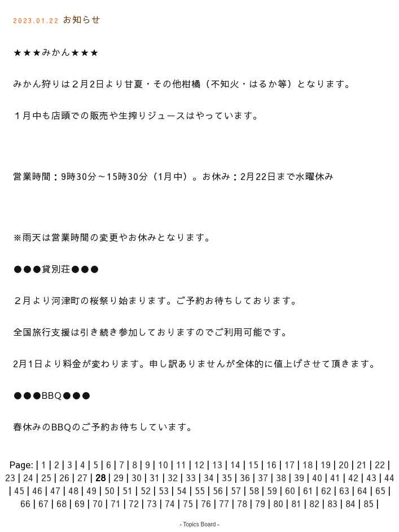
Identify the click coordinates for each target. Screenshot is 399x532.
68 (62, 503)
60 (290, 490)
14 (235, 464)
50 (109, 490)
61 (308, 490)
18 (308, 464)
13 (217, 464)
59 (272, 490)
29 (119, 477)
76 (206, 503)
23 (10, 477)
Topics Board (200, 524)
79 (260, 503)
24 (28, 477)
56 (218, 490)
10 (163, 464)
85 (369, 503)
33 (191, 477)
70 (98, 503)
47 (55, 490)
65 (380, 490)
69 (80, 503)
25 (46, 477)
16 (271, 464)
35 (227, 477)
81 (296, 503)
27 (82, 477)
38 (281, 477)
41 (335, 477)
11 (181, 464)
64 (362, 490)
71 (116, 503)
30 (137, 477)
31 (155, 477)
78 (242, 503)
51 (128, 490)
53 (164, 490)
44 (389, 477)
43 (371, 477)
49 (91, 490)
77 (224, 503)
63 (344, 490)
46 (37, 490)
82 (314, 503)
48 (73, 490)
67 (43, 503)
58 (254, 490)
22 (380, 464)
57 (236, 490)
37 (263, 477)
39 (299, 477)
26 (64, 477)
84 (350, 503)
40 (317, 477)
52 (146, 490)
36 (245, 477)
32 (173, 477)
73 (152, 503)
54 (182, 490)
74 (170, 503)
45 (19, 490)
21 (362, 464)
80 (278, 503)
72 (134, 503)
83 (332, 503)
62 (326, 490)
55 (200, 490)
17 (290, 464)
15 (253, 464)
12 (199, 464)
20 (344, 464)
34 (209, 477)
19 (326, 464)
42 (353, 477)
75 (188, 503)
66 (25, 503)
